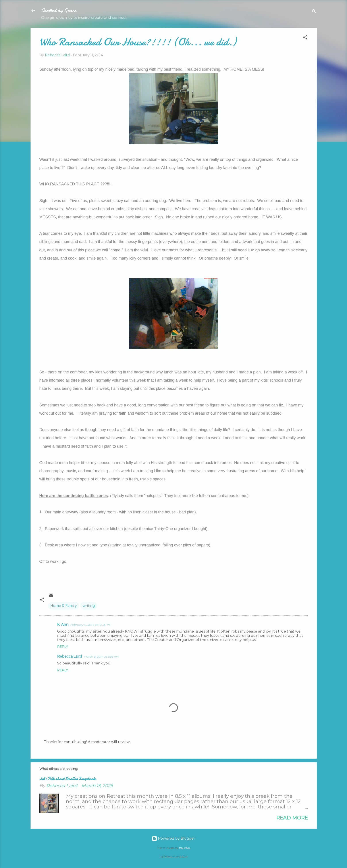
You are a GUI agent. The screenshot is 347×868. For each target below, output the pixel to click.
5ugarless (185, 848)
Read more (292, 818)
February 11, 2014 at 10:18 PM (90, 625)
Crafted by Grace (59, 11)
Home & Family (64, 606)
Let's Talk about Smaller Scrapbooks (68, 779)
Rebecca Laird (70, 656)
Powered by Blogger (173, 838)
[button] (305, 38)
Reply (63, 647)
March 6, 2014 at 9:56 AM (101, 656)
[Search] (314, 12)
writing (89, 606)
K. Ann (63, 624)
